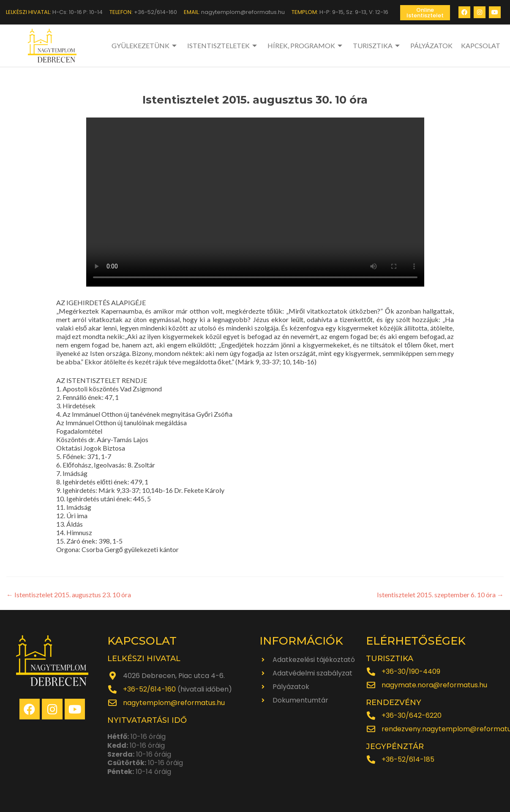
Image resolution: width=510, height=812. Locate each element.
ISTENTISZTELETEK (223, 45)
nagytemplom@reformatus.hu (174, 703)
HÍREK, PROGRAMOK (306, 45)
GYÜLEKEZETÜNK (145, 45)
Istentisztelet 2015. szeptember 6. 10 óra (440, 595)
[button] (425, 13)
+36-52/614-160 (149, 689)
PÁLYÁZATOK (431, 45)
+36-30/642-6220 (412, 715)
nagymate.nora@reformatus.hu (434, 685)
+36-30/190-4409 (411, 671)
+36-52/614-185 (408, 759)
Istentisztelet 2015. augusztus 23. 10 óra (69, 595)
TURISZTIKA (377, 45)
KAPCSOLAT (481, 45)
